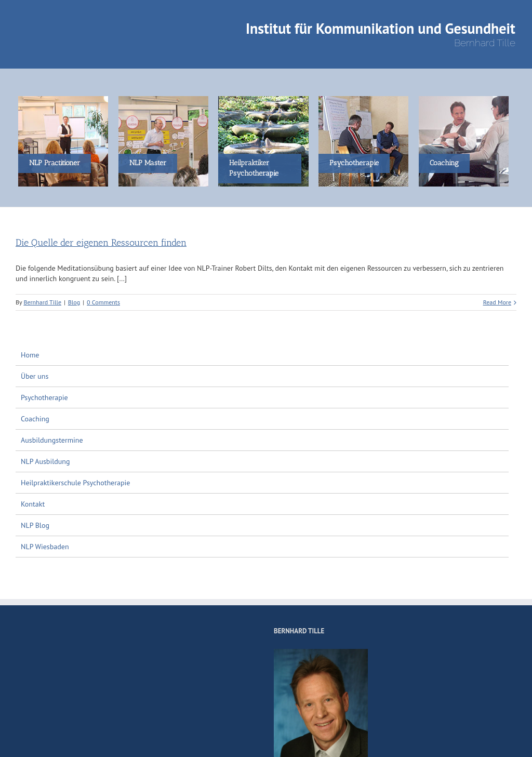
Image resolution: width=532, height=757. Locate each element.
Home (30, 355)
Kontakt (33, 504)
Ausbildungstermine (52, 440)
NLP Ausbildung (45, 461)
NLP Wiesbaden (45, 547)
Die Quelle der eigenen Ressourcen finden (101, 243)
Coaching (35, 419)
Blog (74, 302)
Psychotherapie (44, 397)
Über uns (35, 376)
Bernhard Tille (42, 302)
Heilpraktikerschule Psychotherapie (75, 483)
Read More (497, 302)
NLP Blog (35, 525)
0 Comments (103, 302)
